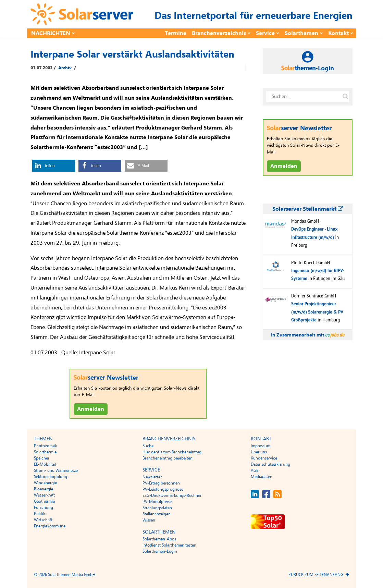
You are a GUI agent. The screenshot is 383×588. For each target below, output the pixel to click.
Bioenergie (44, 489)
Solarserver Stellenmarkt (308, 209)
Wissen (149, 520)
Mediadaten (262, 477)
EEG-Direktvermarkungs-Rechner (172, 495)
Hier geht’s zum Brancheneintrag (172, 452)
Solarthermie (45, 452)
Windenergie (45, 483)
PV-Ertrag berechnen (161, 483)
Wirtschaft (43, 520)
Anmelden (91, 409)
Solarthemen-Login (160, 551)
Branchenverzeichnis (219, 33)
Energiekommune (50, 526)
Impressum (261, 446)
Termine (176, 33)
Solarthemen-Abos (159, 539)
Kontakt (338, 33)
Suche (148, 446)
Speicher (42, 458)
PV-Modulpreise (157, 502)
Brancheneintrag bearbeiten (168, 458)
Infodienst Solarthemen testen (169, 545)
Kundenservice (264, 458)
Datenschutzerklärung (270, 464)
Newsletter (152, 477)
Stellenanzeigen (157, 514)
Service (265, 33)
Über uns (259, 452)
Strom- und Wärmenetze (56, 470)
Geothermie (44, 501)
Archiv (65, 68)
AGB (255, 470)
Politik (40, 514)
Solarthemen (301, 33)
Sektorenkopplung (51, 477)
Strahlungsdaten (157, 508)
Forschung (44, 507)
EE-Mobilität (45, 464)
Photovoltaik (45, 446)
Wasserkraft (44, 495)
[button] (54, 166)
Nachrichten (51, 33)
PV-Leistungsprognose (163, 489)
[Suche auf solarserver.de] (345, 97)
